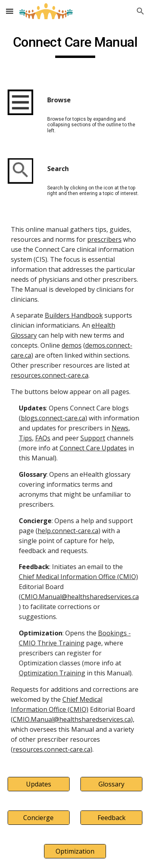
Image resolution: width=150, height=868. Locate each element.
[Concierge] (39, 818)
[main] (75, 46)
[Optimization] (75, 851)
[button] (10, 11)
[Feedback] (111, 818)
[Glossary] (111, 784)
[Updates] (39, 784)
